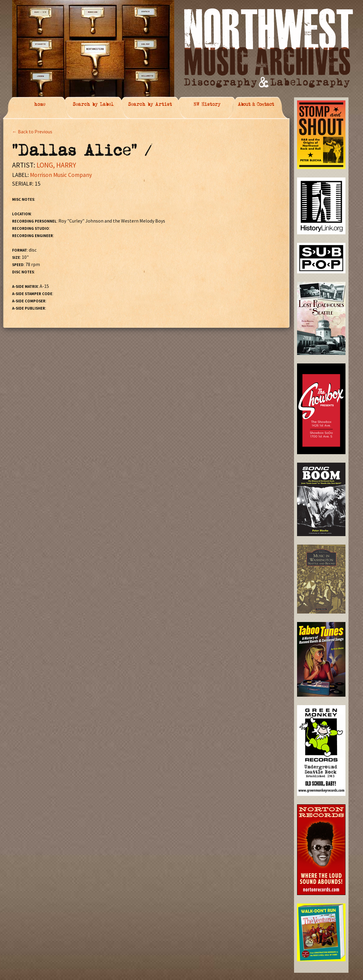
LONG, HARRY (56, 165)
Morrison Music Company (61, 175)
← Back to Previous (32, 132)
